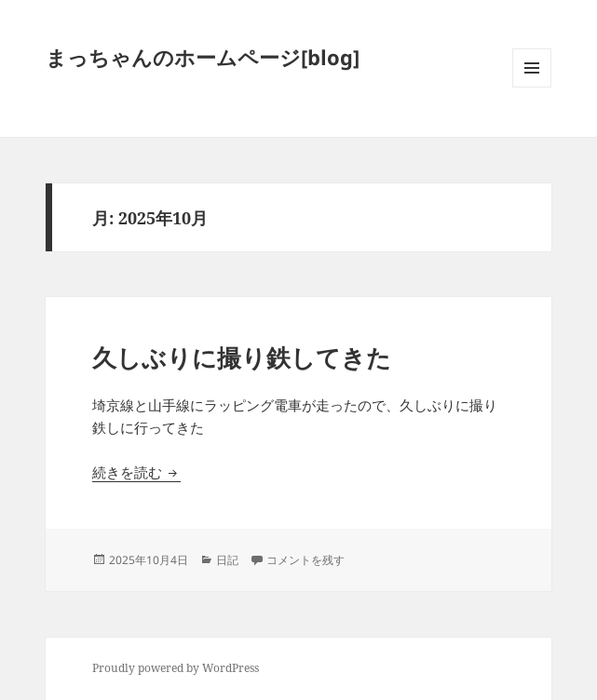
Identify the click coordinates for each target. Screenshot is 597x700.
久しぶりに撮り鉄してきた (242, 357)
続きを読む (136, 472)
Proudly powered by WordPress (176, 668)
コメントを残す (305, 560)
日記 (227, 560)
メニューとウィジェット (532, 87)
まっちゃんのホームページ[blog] (203, 57)
